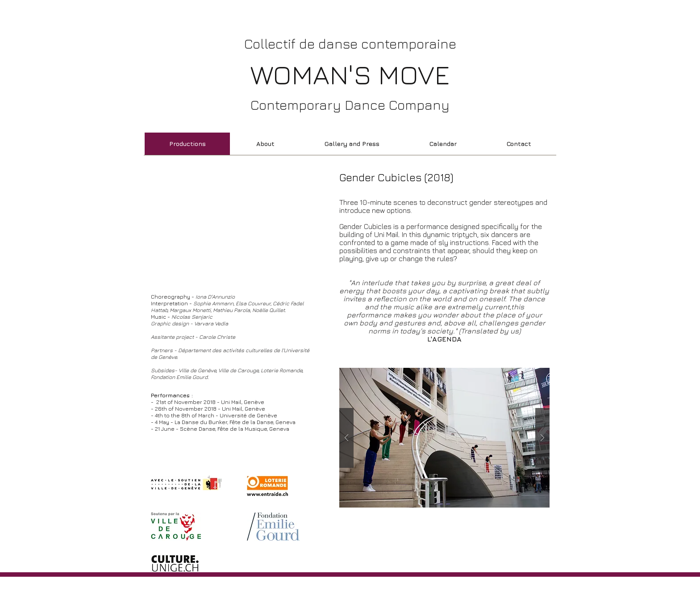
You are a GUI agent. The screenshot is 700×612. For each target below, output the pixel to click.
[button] (444, 438)
